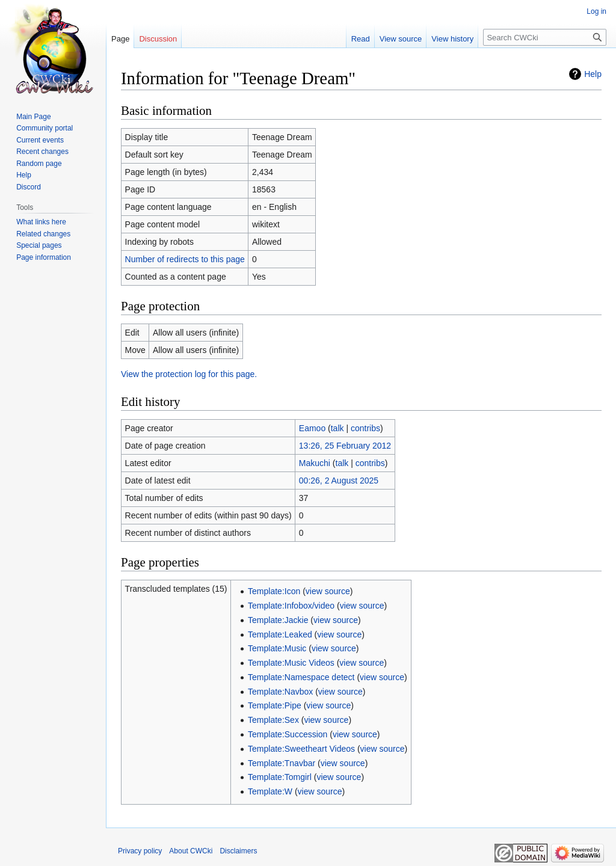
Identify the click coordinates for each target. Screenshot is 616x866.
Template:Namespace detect (301, 677)
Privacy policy (140, 851)
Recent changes (42, 152)
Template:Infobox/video (291, 606)
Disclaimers (238, 851)
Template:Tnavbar (282, 763)
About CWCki (191, 851)
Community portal (45, 128)
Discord (29, 187)
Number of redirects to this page (185, 259)
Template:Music (277, 648)
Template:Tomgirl (280, 777)
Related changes (43, 234)
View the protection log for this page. (189, 374)
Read (361, 39)
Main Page (33, 117)
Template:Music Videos (291, 663)
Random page (39, 164)
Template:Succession (288, 734)
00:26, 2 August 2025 (339, 481)
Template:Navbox (280, 692)
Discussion (158, 39)
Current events (40, 140)
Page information (44, 257)
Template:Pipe (275, 705)
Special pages (39, 245)
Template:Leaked (280, 634)
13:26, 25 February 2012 (345, 446)
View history (452, 39)
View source (401, 39)
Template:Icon (274, 591)
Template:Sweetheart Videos (301, 749)
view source (328, 591)
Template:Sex (273, 720)
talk (337, 428)
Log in (596, 11)
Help (593, 74)
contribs (365, 428)
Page (120, 39)
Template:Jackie (278, 620)
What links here (41, 222)
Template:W (270, 791)
